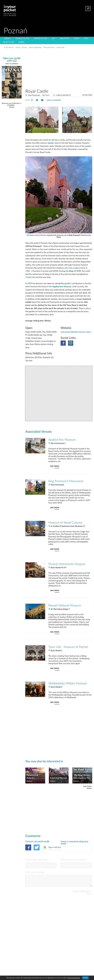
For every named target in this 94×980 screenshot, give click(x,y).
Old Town (46, 95)
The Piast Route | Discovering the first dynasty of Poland (82, 777)
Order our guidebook (12, 64)
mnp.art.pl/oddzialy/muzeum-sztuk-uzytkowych (76, 332)
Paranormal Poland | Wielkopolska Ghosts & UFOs (35, 777)
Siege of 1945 (75, 271)
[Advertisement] (67, 68)
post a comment (54, 100)
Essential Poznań (59, 778)
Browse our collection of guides (11, 104)
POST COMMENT (82, 894)
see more (55, 466)
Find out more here (74, 978)
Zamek (51, 143)
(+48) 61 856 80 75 (63, 95)
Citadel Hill (30, 277)
